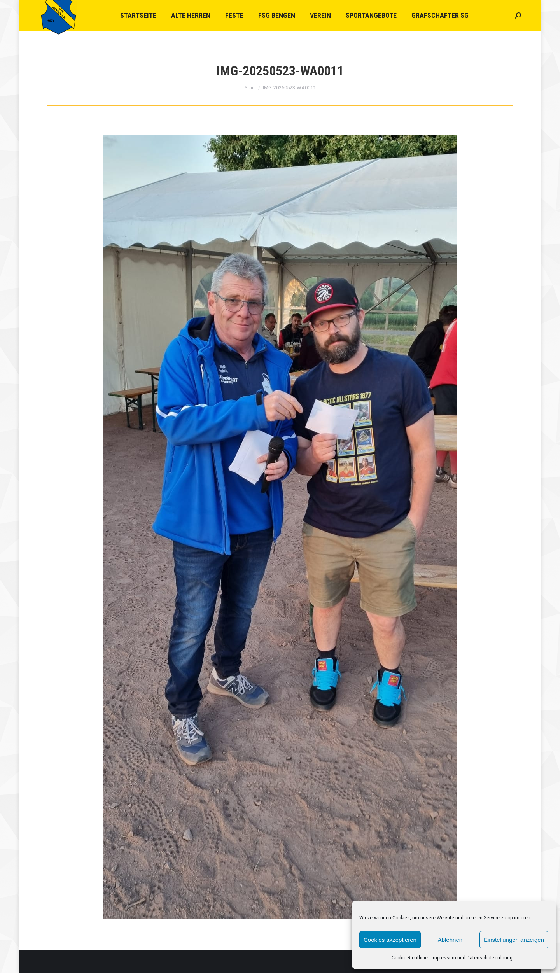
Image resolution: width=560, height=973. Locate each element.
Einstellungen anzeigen (514, 940)
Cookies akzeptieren (390, 940)
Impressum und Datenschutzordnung (472, 958)
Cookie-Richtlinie (410, 958)
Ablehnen (450, 940)
